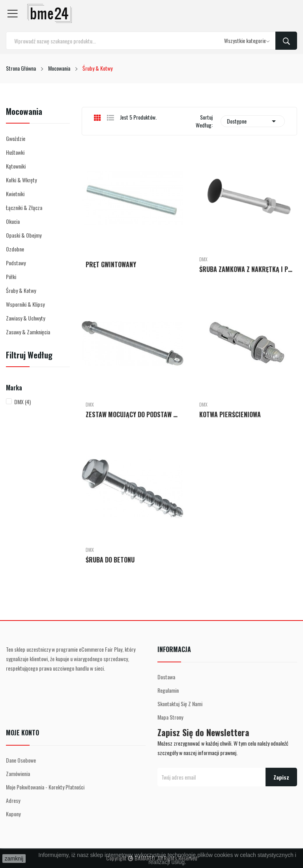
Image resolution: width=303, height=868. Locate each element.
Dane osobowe (21, 760)
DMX (22, 402)
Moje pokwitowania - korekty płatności (45, 787)
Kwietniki (15, 194)
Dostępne (253, 121)
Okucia (13, 221)
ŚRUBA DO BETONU (110, 560)
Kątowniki (16, 166)
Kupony (13, 814)
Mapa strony (170, 717)
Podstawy (16, 263)
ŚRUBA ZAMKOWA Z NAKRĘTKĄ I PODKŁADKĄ (246, 269)
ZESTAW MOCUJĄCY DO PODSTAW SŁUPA (133, 414)
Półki (11, 277)
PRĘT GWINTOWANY (111, 264)
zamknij (14, 859)
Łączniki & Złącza (24, 207)
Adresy (13, 800)
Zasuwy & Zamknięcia (28, 332)
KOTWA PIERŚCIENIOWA (230, 414)
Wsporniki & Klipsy (25, 304)
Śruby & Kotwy (21, 290)
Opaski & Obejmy (24, 235)
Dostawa (166, 677)
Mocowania (24, 112)
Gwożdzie (16, 138)
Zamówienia (18, 773)
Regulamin (168, 690)
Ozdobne (15, 249)
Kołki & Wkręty (21, 180)
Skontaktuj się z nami (180, 704)
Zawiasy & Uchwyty (25, 318)
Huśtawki (15, 152)
